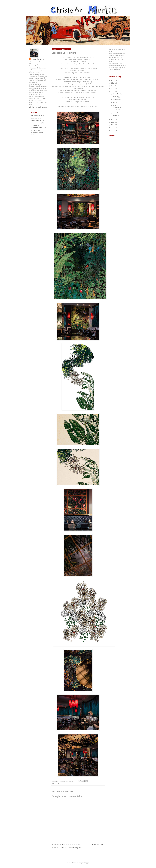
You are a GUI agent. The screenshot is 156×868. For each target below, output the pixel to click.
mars (115, 113)
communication (36, 123)
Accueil (78, 844)
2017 (113, 89)
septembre (117, 100)
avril (115, 105)
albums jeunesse (37, 115)
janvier (115, 116)
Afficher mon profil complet (38, 107)
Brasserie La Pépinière (117, 109)
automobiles (35, 118)
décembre (116, 94)
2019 (113, 83)
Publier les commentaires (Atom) (71, 848)
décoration (61, 784)
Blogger (86, 863)
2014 (113, 122)
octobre (116, 97)
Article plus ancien (98, 844)
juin (114, 102)
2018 (113, 86)
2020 (113, 80)
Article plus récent (58, 844)
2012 (113, 128)
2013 (113, 125)
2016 (113, 91)
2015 (113, 119)
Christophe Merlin (38, 59)
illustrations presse (37, 128)
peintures (34, 130)
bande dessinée (36, 120)
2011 (113, 130)
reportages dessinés (38, 133)
